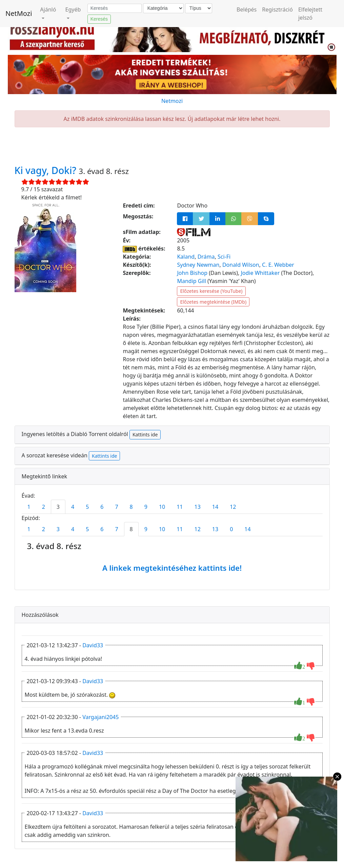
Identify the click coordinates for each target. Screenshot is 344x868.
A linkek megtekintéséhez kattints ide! (172, 568)
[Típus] (199, 8)
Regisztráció (277, 9)
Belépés (247, 9)
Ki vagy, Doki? (47, 170)
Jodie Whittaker (260, 273)
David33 (93, 645)
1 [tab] (29, 507)
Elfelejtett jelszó (310, 14)
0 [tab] (231, 529)
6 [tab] (102, 507)
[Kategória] (163, 8)
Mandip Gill (191, 281)
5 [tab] (87, 507)
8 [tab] (131, 507)
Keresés (99, 19)
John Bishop (192, 273)
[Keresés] (115, 8)
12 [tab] (233, 507)
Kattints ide (145, 435)
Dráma (206, 257)
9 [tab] (146, 507)
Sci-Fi (224, 257)
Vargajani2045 (100, 717)
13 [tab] (198, 507)
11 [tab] (180, 507)
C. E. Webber (278, 265)
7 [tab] (116, 507)
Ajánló (48, 9)
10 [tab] (162, 507)
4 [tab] (73, 507)
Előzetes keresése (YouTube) (211, 291)
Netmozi (172, 101)
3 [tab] (58, 507)
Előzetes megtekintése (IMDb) (213, 302)
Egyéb (73, 9)
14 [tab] (215, 507)
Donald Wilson (241, 265)
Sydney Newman (198, 265)
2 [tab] (44, 507)
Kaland (186, 257)
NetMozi (19, 13)
